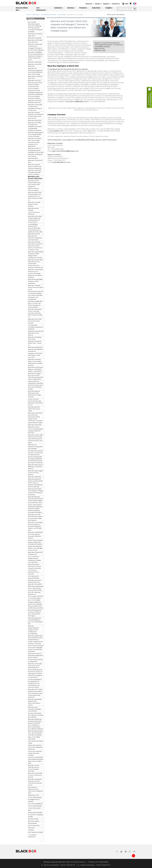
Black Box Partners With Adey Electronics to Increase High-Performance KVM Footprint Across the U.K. (36, 264)
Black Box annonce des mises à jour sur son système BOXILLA (35, 666)
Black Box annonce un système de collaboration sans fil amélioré (35, 655)
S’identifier (121, 15)
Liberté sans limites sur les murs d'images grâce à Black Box (35, 747)
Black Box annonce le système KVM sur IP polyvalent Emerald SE (35, 582)
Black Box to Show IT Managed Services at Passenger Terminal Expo (36, 150)
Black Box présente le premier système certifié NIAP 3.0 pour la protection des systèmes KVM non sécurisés (35, 483)
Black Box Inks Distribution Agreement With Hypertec (35, 447)
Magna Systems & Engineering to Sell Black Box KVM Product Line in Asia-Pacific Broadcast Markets (36, 385)
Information (36, 15)
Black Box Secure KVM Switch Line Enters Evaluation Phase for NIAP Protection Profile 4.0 (35, 313)
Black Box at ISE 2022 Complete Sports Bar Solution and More (35, 172)
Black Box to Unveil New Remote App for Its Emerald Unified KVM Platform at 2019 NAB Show (35, 526)
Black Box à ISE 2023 (34, 80)
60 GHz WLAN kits (34, 826)
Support (106, 4)
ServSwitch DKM (33, 819)
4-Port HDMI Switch (34, 808)
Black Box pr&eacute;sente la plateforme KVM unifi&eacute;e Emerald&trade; (34, 630)
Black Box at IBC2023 (35, 62)
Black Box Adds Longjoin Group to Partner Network (35, 473)
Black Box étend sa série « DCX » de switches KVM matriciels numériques (36, 733)
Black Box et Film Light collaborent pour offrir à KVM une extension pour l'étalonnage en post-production (35, 693)
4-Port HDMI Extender (35, 806)
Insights (109, 8)
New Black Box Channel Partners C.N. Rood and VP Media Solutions (35, 453)
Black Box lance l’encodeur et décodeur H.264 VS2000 (35, 709)
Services (71, 8)
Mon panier (112, 15)
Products (83, 8)
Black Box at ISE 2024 (35, 38)
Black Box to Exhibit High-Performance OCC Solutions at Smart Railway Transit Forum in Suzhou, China (35, 246)
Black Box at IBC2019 (34, 477)
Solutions (58, 8)
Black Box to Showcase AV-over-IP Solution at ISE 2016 (35, 775)
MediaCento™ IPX (33, 795)
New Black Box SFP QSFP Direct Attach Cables (34, 409)
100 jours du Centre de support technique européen (35, 753)
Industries (96, 8)
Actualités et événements (48, 15)
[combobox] (126, 9)
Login (125, 4)
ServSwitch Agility (34, 821)
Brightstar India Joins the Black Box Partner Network (36, 333)
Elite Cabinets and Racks (35, 832)
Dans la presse (62, 15)
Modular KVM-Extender (35, 813)
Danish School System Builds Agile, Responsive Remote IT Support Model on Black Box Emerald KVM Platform (35, 509)
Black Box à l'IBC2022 (35, 120)
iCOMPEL (31, 830)
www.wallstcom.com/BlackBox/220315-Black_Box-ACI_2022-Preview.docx (90, 140)
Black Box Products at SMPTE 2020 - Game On (35, 343)
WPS (30, 810)
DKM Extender (32, 823)
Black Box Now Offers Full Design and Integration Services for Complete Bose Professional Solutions (35, 126)
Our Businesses (41, 9)
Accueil (29, 15)
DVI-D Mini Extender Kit (35, 804)
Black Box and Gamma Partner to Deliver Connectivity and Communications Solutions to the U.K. (35, 86)
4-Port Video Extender (35, 797)
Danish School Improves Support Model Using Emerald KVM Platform (35, 542)
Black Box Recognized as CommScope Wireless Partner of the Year (35, 134)
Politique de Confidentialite (98, 862)
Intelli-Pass (31, 828)
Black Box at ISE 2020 (35, 425)
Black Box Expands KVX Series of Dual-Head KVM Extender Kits (35, 349)
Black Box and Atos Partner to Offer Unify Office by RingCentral (35, 166)
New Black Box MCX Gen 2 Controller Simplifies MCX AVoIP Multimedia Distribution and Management (36, 295)
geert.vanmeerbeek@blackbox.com (66, 151)
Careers (98, 4)
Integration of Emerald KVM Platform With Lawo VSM (35, 355)
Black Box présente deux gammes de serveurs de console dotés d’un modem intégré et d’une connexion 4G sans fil (35, 640)
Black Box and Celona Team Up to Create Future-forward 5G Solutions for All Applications (35, 142)
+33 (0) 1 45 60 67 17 (103, 865)
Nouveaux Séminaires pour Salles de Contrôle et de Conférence (36, 715)
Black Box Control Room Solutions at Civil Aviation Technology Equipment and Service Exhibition (36, 273)
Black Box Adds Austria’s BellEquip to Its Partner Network (35, 467)
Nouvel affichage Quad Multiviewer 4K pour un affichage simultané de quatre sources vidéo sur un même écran (35, 674)
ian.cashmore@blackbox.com (77, 102)
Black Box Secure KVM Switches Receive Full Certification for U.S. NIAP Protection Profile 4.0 (35, 196)
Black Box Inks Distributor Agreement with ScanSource (35, 238)
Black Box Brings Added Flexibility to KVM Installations (35, 281)
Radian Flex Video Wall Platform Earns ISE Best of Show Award (35, 548)
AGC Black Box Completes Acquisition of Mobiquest (36, 327)
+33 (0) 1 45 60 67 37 (67, 865)
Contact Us (116, 4)
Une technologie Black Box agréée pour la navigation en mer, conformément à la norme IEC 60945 (35, 683)
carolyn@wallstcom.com (61, 162)
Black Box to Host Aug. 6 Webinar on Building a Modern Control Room (35, 369)
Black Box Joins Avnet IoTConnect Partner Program (35, 321)
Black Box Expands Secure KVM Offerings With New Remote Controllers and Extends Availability (35, 28)
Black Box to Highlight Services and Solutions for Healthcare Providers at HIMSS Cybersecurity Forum (36, 56)
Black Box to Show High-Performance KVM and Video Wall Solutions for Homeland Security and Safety (36, 439)
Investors (89, 4)
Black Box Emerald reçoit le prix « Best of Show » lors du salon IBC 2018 (36, 588)
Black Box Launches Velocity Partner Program (34, 204)
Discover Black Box (22, 9)
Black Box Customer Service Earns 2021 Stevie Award (36, 287)
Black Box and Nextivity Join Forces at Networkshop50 (35, 156)
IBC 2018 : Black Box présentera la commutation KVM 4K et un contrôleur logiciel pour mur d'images (36, 596)
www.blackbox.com (57, 131)
